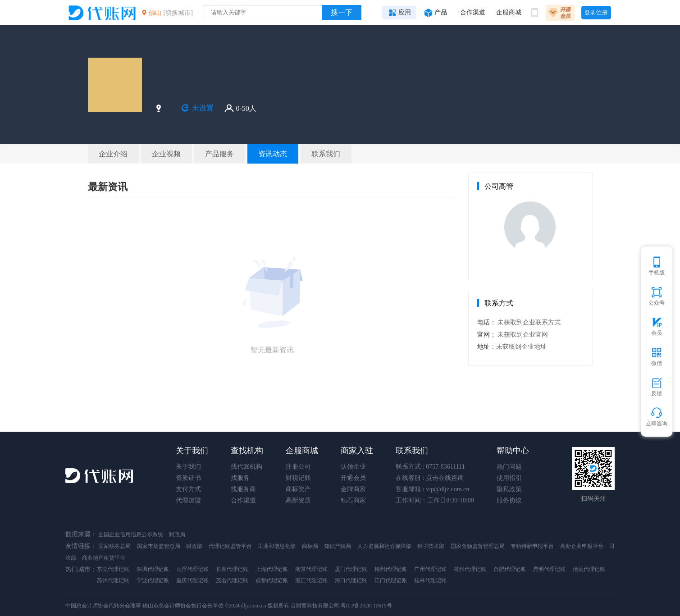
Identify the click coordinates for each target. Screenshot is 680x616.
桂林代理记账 (430, 580)
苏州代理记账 (113, 580)
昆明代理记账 (549, 569)
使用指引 (509, 478)
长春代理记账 (232, 569)
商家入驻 (357, 451)
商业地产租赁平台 (104, 558)
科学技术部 (431, 546)
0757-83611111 (445, 467)
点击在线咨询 (445, 478)
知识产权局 (338, 546)
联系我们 (412, 451)
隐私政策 (509, 489)
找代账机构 (246, 467)
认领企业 (353, 467)
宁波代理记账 (153, 580)
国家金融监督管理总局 (478, 546)
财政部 (194, 546)
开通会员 (353, 478)
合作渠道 (243, 500)
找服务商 (243, 489)
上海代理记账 (272, 569)
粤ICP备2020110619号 (366, 606)
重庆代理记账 (192, 580)
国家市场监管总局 (159, 546)
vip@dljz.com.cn (447, 489)
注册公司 (298, 467)
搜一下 (342, 12)
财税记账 (298, 478)
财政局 (177, 534)
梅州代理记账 (391, 569)
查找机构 (247, 451)
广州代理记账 (430, 569)
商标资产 (298, 489)
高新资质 (298, 500)
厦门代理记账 (351, 569)
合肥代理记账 (510, 569)
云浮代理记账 (192, 569)
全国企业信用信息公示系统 (131, 534)
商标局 (310, 546)
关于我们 (192, 451)
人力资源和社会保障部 (384, 546)
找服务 (240, 478)
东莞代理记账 (113, 569)
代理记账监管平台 (230, 546)
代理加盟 (188, 500)
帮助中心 (513, 451)
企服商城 (302, 451)
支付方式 (188, 489)
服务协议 (509, 500)
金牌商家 (353, 489)
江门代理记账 (391, 580)
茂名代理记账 (232, 580)
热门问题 (509, 467)
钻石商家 (353, 500)
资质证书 (188, 478)
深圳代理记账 (153, 569)
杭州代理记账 (470, 569)
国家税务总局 (114, 546)
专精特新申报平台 (532, 546)
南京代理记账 (311, 569)
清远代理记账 (589, 569)
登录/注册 (596, 13)
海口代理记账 (351, 580)
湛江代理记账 (311, 580)
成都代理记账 (272, 580)
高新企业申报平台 (582, 546)
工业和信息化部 (277, 546)
